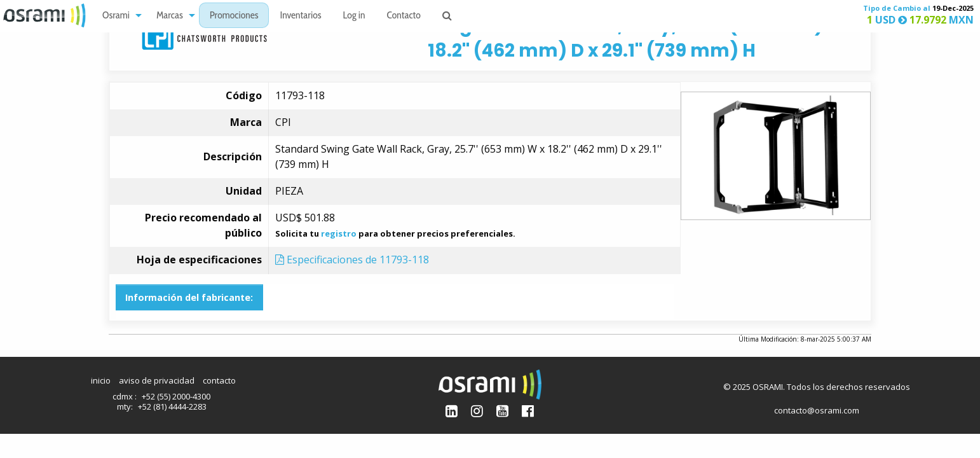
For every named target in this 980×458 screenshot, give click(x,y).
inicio (101, 380)
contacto (219, 380)
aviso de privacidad (157, 380)
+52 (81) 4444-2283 (172, 406)
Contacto (404, 16)
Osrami (116, 16)
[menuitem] (119, 16)
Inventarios (300, 16)
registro (339, 233)
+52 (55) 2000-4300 (176, 396)
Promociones (234, 16)
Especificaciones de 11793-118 (352, 260)
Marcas (170, 16)
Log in (354, 16)
